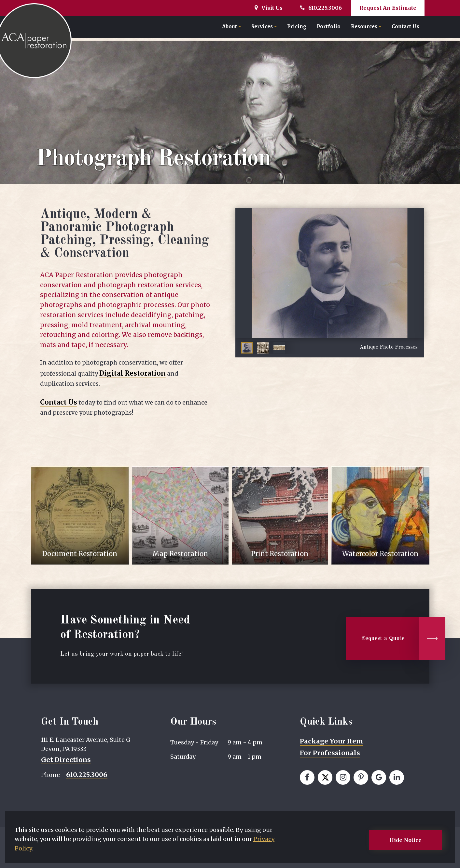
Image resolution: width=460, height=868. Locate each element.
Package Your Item (331, 741)
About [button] (231, 28)
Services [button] (264, 28)
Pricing (297, 28)
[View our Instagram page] (343, 777)
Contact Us (405, 28)
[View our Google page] (379, 777)
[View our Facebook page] (307, 777)
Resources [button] (366, 28)
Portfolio (329, 28)
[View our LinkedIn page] (397, 777)
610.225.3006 (321, 8)
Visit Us (269, 8)
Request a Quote (383, 639)
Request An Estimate (388, 8)
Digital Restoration (132, 373)
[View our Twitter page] (325, 777)
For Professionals (330, 753)
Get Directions (66, 760)
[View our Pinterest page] (361, 777)
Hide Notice (405, 840)
